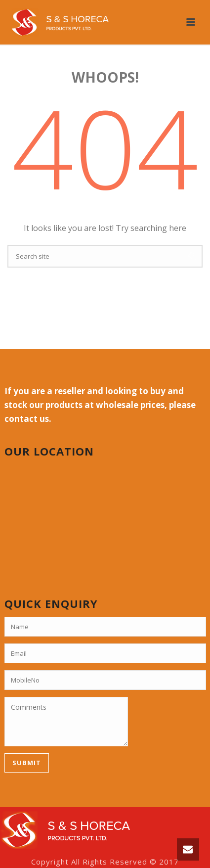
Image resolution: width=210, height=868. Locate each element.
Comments (66, 722)
